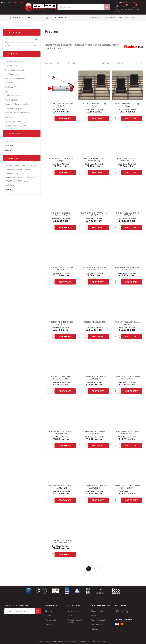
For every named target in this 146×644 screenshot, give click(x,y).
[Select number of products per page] (59, 63)
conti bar (19, 169)
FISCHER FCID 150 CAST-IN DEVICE (127, 214)
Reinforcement (11, 74)
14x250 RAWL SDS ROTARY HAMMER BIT (127, 378)
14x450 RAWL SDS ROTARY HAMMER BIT (61, 432)
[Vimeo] (127, 611)
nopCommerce (54, 641)
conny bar (10, 169)
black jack (10, 165)
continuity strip (12, 173)
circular (33, 166)
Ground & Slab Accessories (17, 104)
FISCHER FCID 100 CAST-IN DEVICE (94, 214)
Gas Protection (11, 100)
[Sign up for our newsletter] (20, 611)
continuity (28, 169)
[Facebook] (122, 611)
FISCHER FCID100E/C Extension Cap (94, 159)
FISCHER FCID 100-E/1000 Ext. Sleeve (127, 269)
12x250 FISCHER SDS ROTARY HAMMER (61, 378)
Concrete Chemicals (14, 108)
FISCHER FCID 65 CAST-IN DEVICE (61, 269)
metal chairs (14, 181)
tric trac (27, 181)
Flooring (9, 91)
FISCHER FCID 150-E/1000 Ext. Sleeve (61, 323)
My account (117, 10)
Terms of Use (50, 625)
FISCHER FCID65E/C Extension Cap (61, 214)
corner (22, 173)
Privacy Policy (51, 620)
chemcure (25, 165)
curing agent (32, 177)
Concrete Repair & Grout (16, 61)
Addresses (72, 616)
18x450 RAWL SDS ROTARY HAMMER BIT (94, 487)
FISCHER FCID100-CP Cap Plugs (94, 105)
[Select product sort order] (122, 63)
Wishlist (94, 616)
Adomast (9, 141)
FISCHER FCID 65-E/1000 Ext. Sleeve (94, 269)
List (141, 63)
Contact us (49, 616)
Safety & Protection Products (18, 113)
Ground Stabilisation (14, 96)
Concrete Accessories (14, 70)
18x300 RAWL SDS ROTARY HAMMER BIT (61, 487)
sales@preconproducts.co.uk (134, 2)
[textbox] (81, 7)
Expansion (10, 117)
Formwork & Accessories (16, 78)
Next (100, 569)
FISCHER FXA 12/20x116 (94, 322)
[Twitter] (117, 611)
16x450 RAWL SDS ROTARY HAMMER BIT (127, 432)
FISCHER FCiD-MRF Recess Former (127, 323)
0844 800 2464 (18, 2)
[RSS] (132, 611)
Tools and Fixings (13, 87)
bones (17, 165)
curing (24, 177)
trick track (10, 185)
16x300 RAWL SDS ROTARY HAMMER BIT (94, 432)
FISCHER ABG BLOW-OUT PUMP (61, 105)
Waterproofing (11, 66)
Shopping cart (97, 611)
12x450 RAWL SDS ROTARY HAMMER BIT (94, 378)
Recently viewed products (75, 621)
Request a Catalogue (100, 620)
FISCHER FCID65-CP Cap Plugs (61, 159)
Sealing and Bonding (14, 121)
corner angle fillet (13, 177)
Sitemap (48, 611)
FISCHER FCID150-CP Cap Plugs (127, 105)
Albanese (9, 145)
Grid (137, 63)
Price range (15, 32)
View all (9, 150)
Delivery (94, 629)
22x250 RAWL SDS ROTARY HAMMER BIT (61, 541)
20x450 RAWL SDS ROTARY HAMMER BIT (127, 487)
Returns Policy (97, 625)
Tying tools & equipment (15, 126)
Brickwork (9, 83)
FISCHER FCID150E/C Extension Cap (127, 159)
